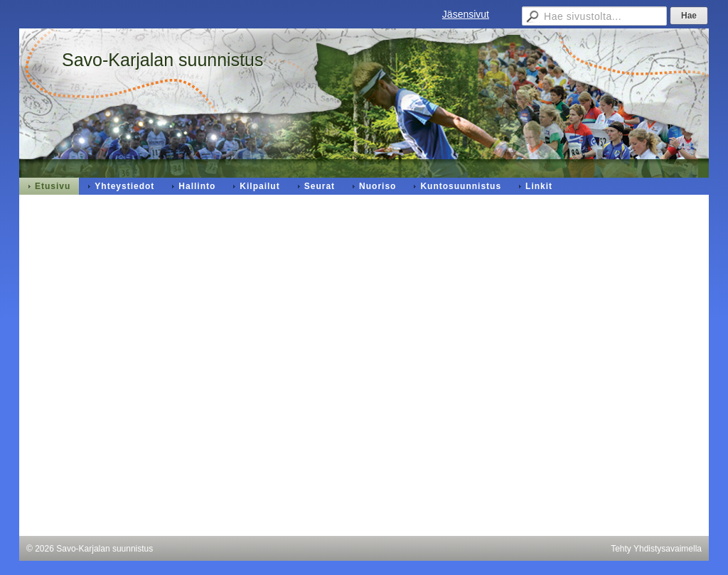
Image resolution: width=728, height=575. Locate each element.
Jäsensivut (466, 14)
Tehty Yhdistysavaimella (656, 549)
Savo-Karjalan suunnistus (163, 60)
